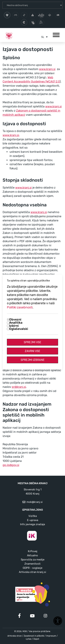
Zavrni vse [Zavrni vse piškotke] (32, 351)
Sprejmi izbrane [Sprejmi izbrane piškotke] (33, 360)
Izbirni (14, 326)
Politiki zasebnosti (20, 307)
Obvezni (15, 319)
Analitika (16, 323)
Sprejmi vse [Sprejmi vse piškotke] (32, 342)
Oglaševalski (19, 329)
